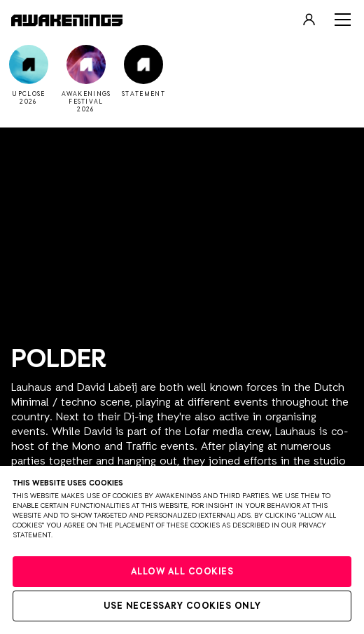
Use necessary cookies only (182, 606)
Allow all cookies (182, 572)
